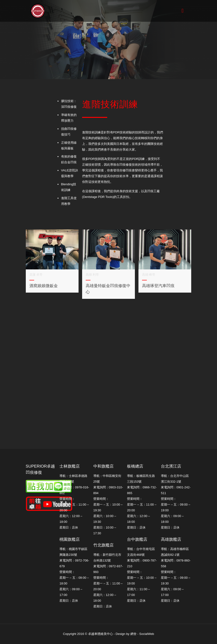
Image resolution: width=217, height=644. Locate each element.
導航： (166, 476)
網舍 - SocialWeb (142, 634)
